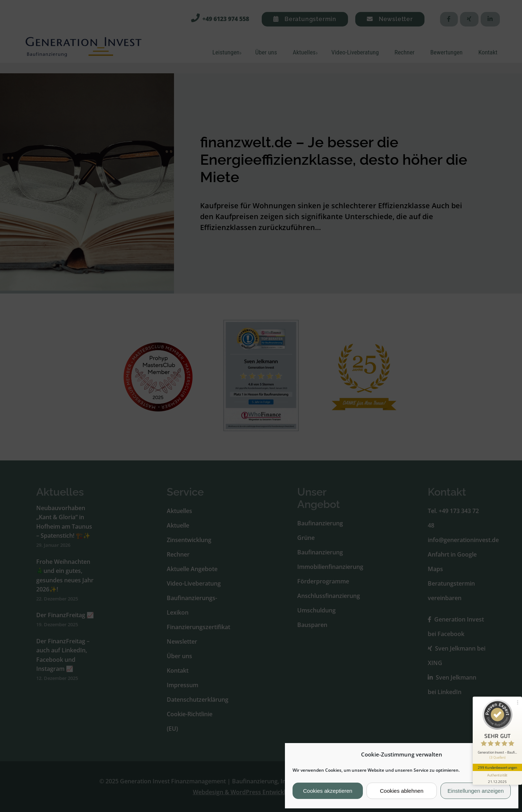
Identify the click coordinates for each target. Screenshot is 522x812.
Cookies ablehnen (402, 791)
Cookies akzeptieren (328, 791)
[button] (507, 754)
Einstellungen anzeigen (475, 791)
